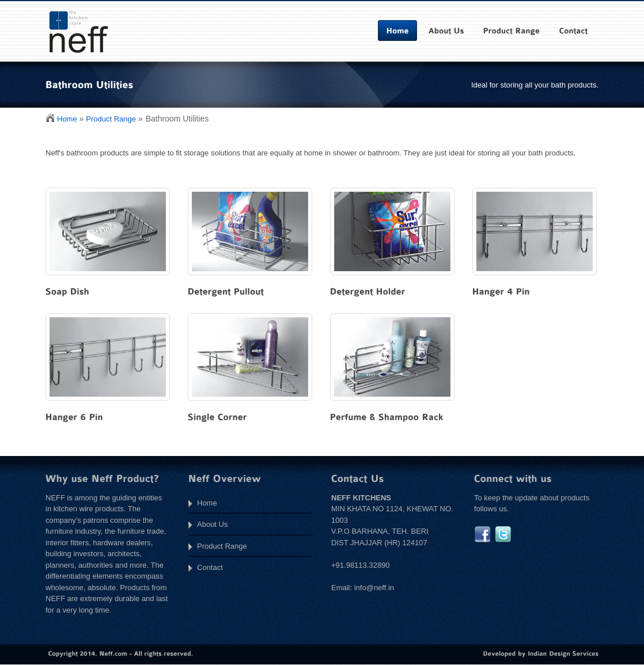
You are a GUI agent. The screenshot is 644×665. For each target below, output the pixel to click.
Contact (210, 567)
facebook (482, 535)
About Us (212, 524)
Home (67, 119)
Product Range (111, 119)
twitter (503, 535)
